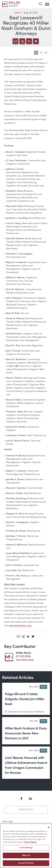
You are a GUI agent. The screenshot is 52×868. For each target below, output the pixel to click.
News (18, 13)
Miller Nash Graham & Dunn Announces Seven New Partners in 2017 (26, 734)
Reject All (26, 855)
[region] (26, 846)
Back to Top (26, 810)
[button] (47, 4)
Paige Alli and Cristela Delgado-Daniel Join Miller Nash (25, 699)
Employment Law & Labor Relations (26, 712)
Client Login (8, 822)
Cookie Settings (26, 848)
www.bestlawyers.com (20, 626)
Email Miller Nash (25, 660)
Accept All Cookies (26, 863)
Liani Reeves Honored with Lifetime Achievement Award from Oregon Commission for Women (26, 766)
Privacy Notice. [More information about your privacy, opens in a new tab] (31, 842)
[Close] (49, 827)
